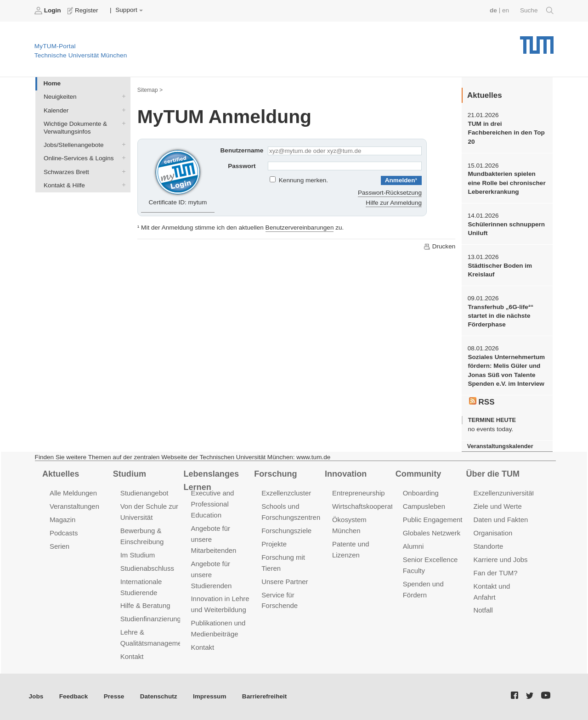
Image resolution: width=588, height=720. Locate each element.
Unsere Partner (285, 582)
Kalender (122, 110)
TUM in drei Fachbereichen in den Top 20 (506, 133)
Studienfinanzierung (151, 619)
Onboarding (421, 493)
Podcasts (64, 533)
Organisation (493, 533)
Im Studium (138, 555)
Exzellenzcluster (286, 493)
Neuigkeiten (122, 96)
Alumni (413, 546)
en (506, 10)
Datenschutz (159, 696)
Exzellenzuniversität (504, 493)
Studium (130, 474)
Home (52, 83)
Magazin (63, 520)
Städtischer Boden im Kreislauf (500, 270)
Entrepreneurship (359, 493)
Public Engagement (433, 520)
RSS (482, 402)
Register (84, 11)
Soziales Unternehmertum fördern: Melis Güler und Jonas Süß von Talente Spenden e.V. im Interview (506, 370)
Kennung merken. (303, 180)
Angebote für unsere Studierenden (211, 575)
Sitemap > (150, 90)
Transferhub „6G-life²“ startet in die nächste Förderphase (500, 316)
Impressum (210, 696)
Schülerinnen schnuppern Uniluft (506, 229)
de (493, 10)
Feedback (74, 696)
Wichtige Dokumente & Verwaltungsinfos (122, 123)
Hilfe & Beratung (145, 605)
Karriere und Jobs (501, 560)
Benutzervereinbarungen (300, 228)
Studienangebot (144, 493)
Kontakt (132, 656)
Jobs (36, 696)
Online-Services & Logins (122, 158)
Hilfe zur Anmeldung (394, 203)
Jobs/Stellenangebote (122, 145)
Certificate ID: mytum (178, 176)
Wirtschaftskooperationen (371, 506)
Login (49, 11)
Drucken (439, 247)
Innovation (346, 474)
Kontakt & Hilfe (122, 185)
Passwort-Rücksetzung (390, 193)
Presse (114, 696)
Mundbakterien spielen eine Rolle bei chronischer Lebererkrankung (506, 183)
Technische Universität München (537, 42)
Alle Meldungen (73, 493)
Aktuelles (61, 474)
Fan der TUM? (496, 573)
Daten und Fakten (501, 520)
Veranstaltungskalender (500, 446)
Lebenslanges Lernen (211, 481)
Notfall (483, 610)
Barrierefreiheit (264, 696)
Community (418, 474)
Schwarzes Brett (122, 171)
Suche (537, 11)
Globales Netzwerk (432, 533)
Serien (59, 546)
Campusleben (424, 506)
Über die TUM (493, 474)
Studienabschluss (147, 568)
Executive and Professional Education (212, 504)
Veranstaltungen (74, 506)
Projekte (274, 544)
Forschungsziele (286, 531)
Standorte (489, 546)
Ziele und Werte (498, 506)
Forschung (275, 474)
